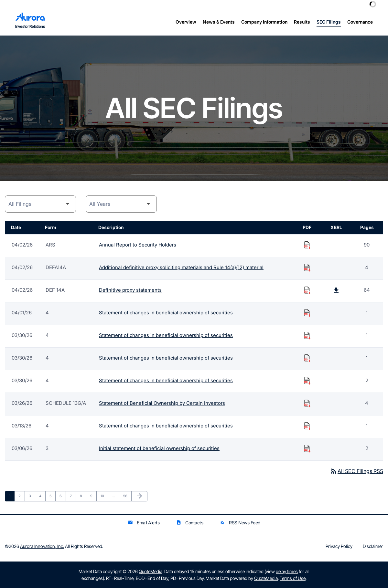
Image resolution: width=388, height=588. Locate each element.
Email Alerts (144, 523)
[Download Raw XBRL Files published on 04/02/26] (336, 290)
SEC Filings (329, 22)
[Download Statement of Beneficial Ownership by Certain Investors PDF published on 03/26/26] (307, 403)
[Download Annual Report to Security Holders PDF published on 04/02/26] (307, 245)
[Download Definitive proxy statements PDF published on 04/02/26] (307, 290)
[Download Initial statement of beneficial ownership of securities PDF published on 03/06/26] (307, 448)
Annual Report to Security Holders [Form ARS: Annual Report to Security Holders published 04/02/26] (138, 245)
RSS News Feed (240, 523)
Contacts (190, 523)
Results (302, 22)
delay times (287, 571)
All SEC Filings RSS (356, 471)
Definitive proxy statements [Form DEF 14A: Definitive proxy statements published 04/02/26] (130, 290)
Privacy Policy (339, 546)
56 (127, 496)
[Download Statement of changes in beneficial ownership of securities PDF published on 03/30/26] (307, 335)
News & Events (219, 22)
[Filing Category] (40, 204)
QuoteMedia (151, 571)
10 (104, 496)
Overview (186, 22)
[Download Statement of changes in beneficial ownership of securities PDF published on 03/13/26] (307, 426)
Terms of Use (293, 578)
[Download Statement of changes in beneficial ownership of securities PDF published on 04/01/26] (307, 313)
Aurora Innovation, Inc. (42, 546)
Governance (360, 22)
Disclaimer (373, 546)
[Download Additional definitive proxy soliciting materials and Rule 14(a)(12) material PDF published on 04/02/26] (307, 268)
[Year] (121, 204)
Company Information (264, 22)
